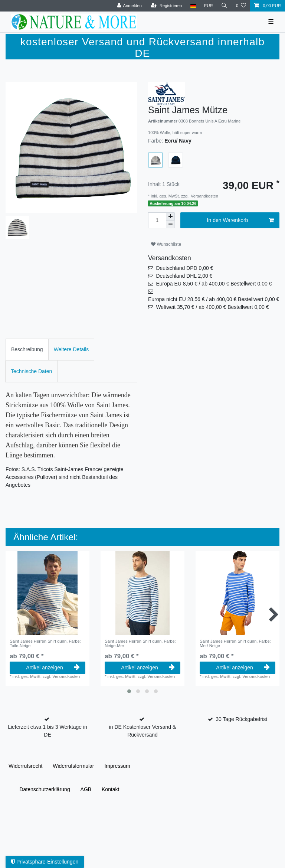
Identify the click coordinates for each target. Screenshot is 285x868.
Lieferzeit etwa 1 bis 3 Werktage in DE (47, 731)
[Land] (193, 6)
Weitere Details (71, 349)
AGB (86, 789)
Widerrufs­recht (25, 766)
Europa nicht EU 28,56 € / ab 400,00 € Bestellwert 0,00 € (214, 299)
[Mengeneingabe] (157, 220)
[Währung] (209, 6)
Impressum (117, 766)
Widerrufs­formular (73, 766)
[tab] (27, 350)
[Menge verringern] (170, 224)
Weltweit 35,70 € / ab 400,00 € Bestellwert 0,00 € (212, 307)
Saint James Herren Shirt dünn (45, 643)
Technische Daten (31, 371)
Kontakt (110, 789)
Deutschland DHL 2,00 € (184, 276)
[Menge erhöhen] (170, 216)
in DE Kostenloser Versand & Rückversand (143, 731)
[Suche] (225, 6)
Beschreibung (27, 349)
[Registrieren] (166, 6)
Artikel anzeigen (53, 668)
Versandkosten (204, 196)
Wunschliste (166, 244)
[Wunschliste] (241, 6)
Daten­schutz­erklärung (45, 789)
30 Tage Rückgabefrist (241, 719)
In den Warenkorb (240, 221)
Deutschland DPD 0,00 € (184, 268)
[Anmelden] (129, 6)
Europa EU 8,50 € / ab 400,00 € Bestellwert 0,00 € (214, 284)
